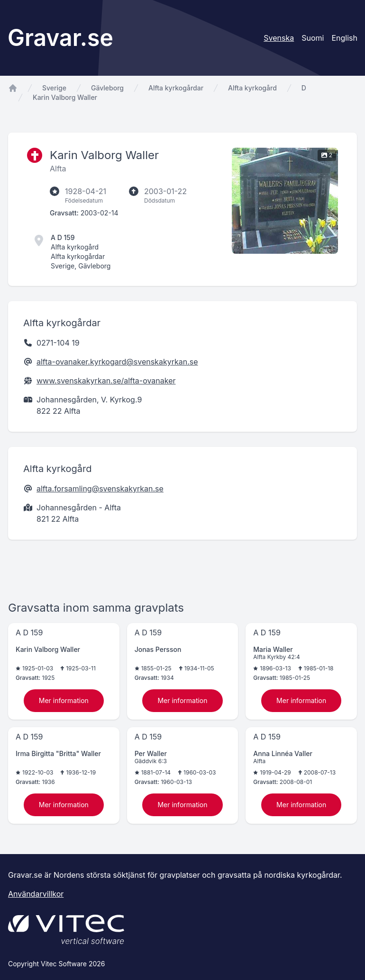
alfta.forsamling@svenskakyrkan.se (100, 489)
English (344, 38)
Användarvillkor (36, 894)
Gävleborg (107, 88)
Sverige (54, 88)
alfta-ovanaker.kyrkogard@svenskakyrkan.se (117, 362)
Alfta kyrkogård (252, 88)
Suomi (313, 38)
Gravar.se (60, 38)
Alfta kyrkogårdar (176, 88)
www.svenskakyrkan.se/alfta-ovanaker (106, 381)
